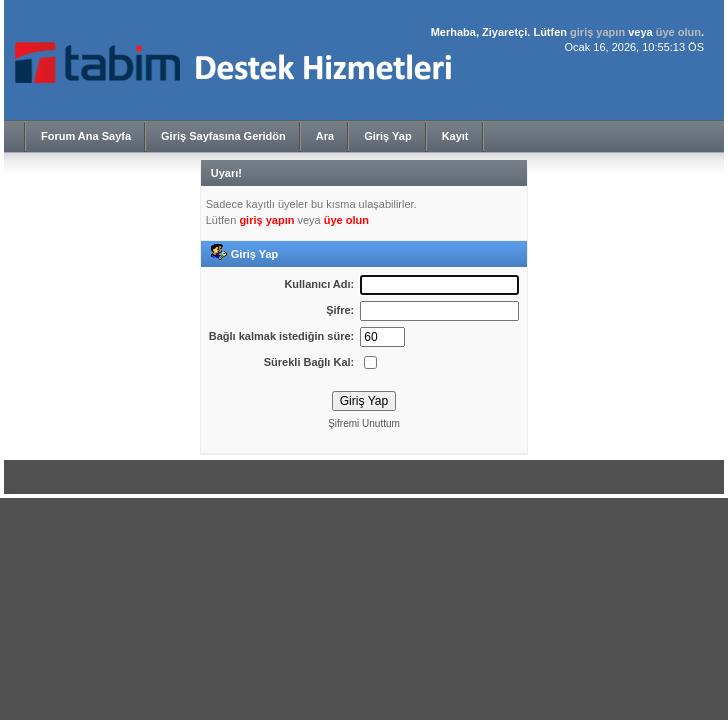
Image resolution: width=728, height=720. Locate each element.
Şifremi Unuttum (364, 423)
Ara (325, 136)
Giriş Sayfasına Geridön (223, 136)
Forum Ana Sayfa (86, 136)
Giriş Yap (388, 136)
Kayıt (455, 136)
